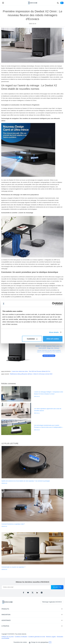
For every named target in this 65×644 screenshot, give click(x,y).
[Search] (58, 3)
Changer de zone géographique (40, 642)
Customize (32, 339)
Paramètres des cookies (20, 642)
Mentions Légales (51, 637)
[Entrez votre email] (26, 587)
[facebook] (23, 593)
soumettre (57, 587)
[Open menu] (3, 3)
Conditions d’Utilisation (21, 637)
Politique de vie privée (8, 637)
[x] (33, 593)
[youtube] (28, 593)
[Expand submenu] (62, 609)
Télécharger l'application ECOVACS (52, 602)
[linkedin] (37, 593)
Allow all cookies (53, 339)
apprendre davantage (49, 356)
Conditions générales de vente (37, 637)
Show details (54, 332)
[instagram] (42, 593)
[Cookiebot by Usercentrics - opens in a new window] (54, 304)
